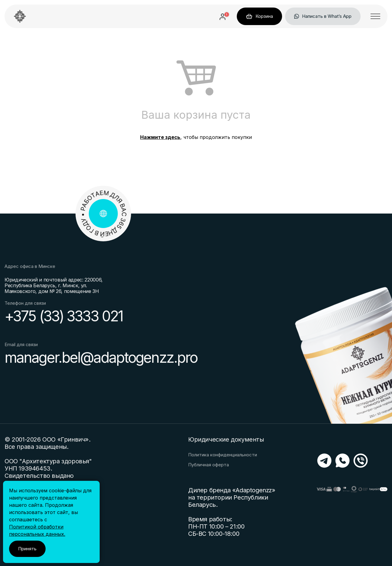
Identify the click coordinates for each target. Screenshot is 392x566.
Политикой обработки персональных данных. (37, 530)
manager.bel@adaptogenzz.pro (101, 358)
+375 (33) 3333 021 (64, 316)
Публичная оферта (209, 465)
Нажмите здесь (160, 137)
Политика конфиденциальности (223, 455)
